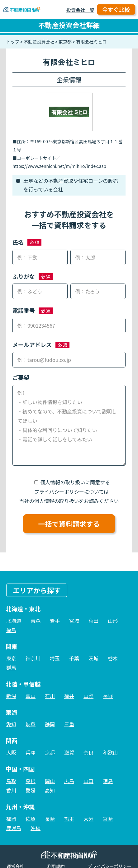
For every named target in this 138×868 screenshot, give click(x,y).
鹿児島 (14, 828)
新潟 (11, 696)
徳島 (108, 781)
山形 (113, 621)
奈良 (88, 752)
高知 (50, 790)
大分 (88, 819)
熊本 (69, 819)
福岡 (11, 819)
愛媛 (31, 790)
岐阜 (31, 724)
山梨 (88, 696)
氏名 (18, 242)
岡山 (50, 781)
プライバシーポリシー (59, 492)
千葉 (74, 658)
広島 (69, 781)
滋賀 (69, 752)
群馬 (11, 667)
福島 (11, 630)
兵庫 (31, 752)
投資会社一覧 (80, 10)
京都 (50, 752)
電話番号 (24, 310)
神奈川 (33, 658)
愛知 (11, 724)
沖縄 (36, 828)
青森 (36, 621)
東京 (11, 658)
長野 (108, 696)
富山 (31, 696)
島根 (31, 781)
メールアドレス (32, 344)
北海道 (14, 621)
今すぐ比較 (116, 9)
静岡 (50, 724)
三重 (69, 724)
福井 (69, 696)
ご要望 (21, 377)
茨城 (93, 658)
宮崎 (108, 819)
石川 (50, 696)
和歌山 (110, 752)
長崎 (50, 819)
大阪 (11, 752)
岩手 (55, 621)
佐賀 (31, 819)
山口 (88, 781)
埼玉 (55, 658)
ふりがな (24, 276)
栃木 (113, 658)
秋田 (93, 621)
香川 (11, 790)
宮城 (74, 621)
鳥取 (11, 781)
